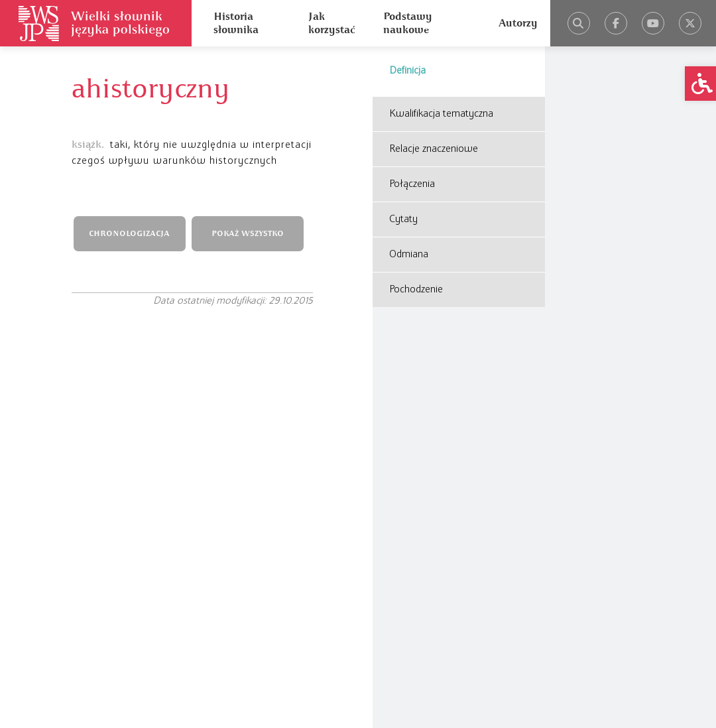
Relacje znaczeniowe (434, 149)
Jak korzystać (331, 23)
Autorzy (518, 23)
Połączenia (412, 184)
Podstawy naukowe (408, 23)
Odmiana (409, 255)
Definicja (407, 71)
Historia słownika (236, 23)
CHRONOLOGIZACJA (129, 234)
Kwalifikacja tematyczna (441, 114)
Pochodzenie (416, 290)
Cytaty (403, 219)
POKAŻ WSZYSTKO (248, 234)
